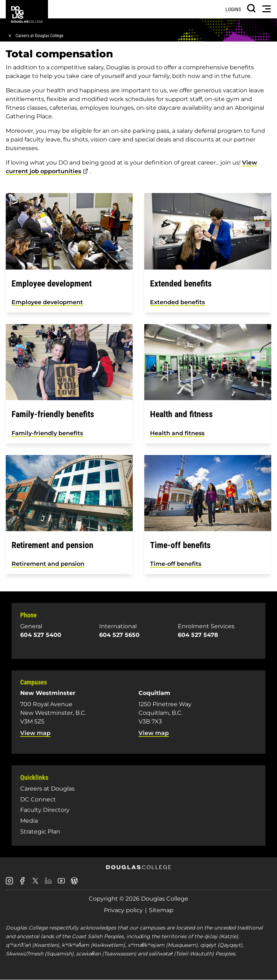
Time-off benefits (176, 564)
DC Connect (38, 799)
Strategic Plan (40, 832)
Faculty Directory (45, 810)
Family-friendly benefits (47, 433)
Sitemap (161, 910)
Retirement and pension (48, 564)
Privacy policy (123, 910)
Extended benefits (177, 302)
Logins (233, 9)
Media (29, 821)
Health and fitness (177, 433)
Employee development (47, 302)
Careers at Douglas (47, 789)
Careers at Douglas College (39, 36)
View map (35, 733)
